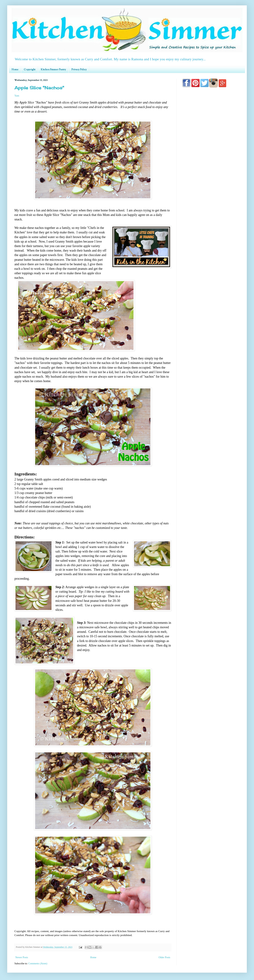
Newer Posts (22, 957)
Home (15, 70)
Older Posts (164, 957)
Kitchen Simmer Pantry (53, 70)
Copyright (30, 70)
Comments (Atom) (38, 964)
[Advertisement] (211, 193)
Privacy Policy (79, 70)
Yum (17, 96)
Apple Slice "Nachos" (39, 88)
